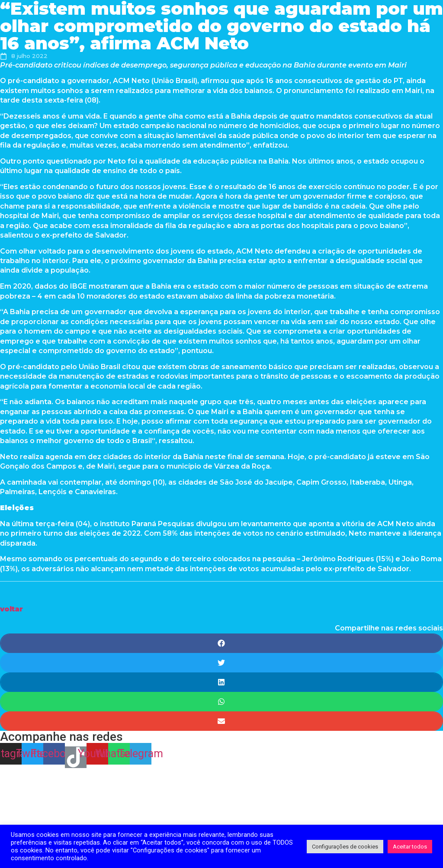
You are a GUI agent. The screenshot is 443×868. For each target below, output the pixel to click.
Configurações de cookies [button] (345, 847)
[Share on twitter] (221, 663)
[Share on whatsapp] (221, 702)
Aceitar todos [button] (410, 847)
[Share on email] (221, 721)
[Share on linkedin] (221, 682)
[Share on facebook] (221, 643)
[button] (11, 609)
